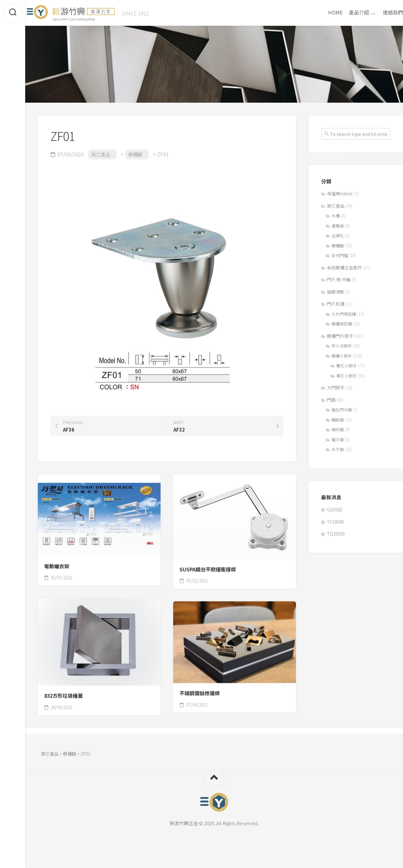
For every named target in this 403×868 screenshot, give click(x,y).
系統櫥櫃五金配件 (344, 265)
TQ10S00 (336, 531)
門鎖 (331, 397)
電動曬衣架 (57, 564)
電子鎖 (338, 437)
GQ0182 (335, 507)
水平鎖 (338, 447)
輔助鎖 (338, 417)
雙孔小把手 (346, 363)
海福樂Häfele (340, 191)
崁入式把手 (342, 343)
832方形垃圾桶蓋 (63, 693)
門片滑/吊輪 (339, 277)
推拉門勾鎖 (342, 407)
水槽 (336, 213)
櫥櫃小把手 (342, 354)
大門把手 (336, 385)
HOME (323, 14)
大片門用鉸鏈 (344, 312)
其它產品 (336, 203)
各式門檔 (340, 253)
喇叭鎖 (338, 427)
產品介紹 (346, 15)
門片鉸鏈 (336, 301)
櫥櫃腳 (338, 243)
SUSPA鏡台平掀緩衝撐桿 (208, 567)
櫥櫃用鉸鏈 (342, 321)
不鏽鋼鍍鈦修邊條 (200, 691)
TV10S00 (335, 519)
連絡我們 (380, 14)
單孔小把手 (346, 373)
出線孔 (338, 233)
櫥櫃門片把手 (340, 334)
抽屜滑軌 (336, 289)
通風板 (338, 223)
